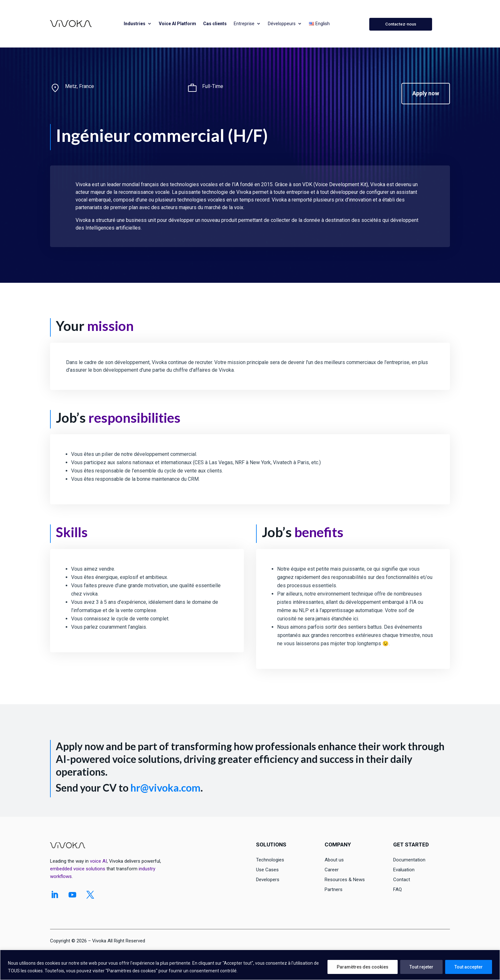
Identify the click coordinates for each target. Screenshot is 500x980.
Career (332, 870)
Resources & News (345, 880)
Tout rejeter (421, 967)
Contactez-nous (401, 24)
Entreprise (244, 24)
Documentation (409, 860)
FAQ (397, 889)
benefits (319, 532)
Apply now (426, 93)
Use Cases (267, 870)
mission (110, 326)
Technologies (270, 860)
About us (334, 860)
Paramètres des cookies (363, 967)
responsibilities (134, 418)
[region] (250, 965)
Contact (402, 880)
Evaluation (404, 870)
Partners (334, 889)
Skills (72, 532)
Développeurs (282, 24)
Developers (268, 880)
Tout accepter (469, 967)
